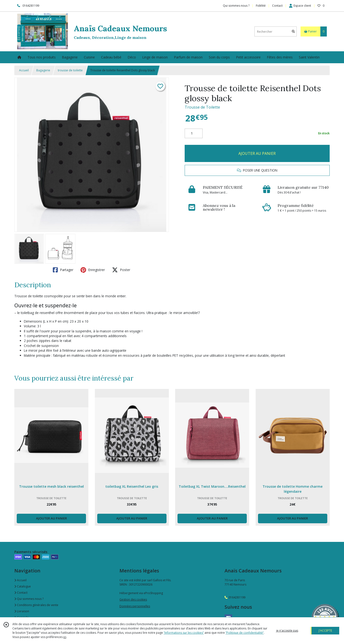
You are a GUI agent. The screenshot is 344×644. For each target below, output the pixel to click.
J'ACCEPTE (325, 631)
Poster (121, 270)
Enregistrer (93, 270)
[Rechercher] (293, 32)
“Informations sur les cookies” (184, 633)
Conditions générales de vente (36, 605)
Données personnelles (135, 606)
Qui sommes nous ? (29, 599)
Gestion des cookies (133, 599)
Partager (63, 270)
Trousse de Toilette (202, 107)
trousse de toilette (70, 70)
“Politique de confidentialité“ (245, 633)
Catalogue (23, 586)
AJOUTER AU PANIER (257, 153)
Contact (277, 6)
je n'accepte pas (287, 631)
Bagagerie (43, 70)
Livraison (22, 611)
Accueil (24, 70)
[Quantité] (194, 133)
